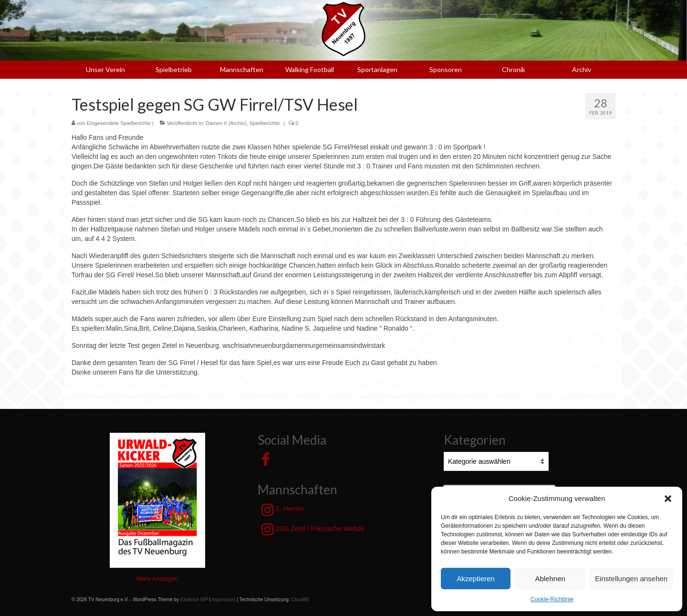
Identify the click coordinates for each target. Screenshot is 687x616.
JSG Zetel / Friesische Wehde (313, 529)
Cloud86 (300, 600)
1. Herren (282, 510)
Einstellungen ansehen (631, 579)
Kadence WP (194, 600)
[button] (668, 499)
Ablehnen (550, 579)
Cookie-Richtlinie (552, 599)
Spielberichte (265, 123)
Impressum (224, 600)
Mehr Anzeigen (158, 579)
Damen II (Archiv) (226, 123)
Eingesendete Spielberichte (119, 123)
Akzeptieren (475, 579)
